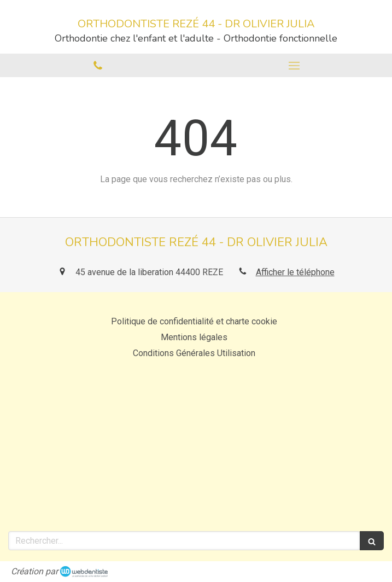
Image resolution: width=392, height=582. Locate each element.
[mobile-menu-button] (294, 66)
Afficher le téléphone (295, 272)
